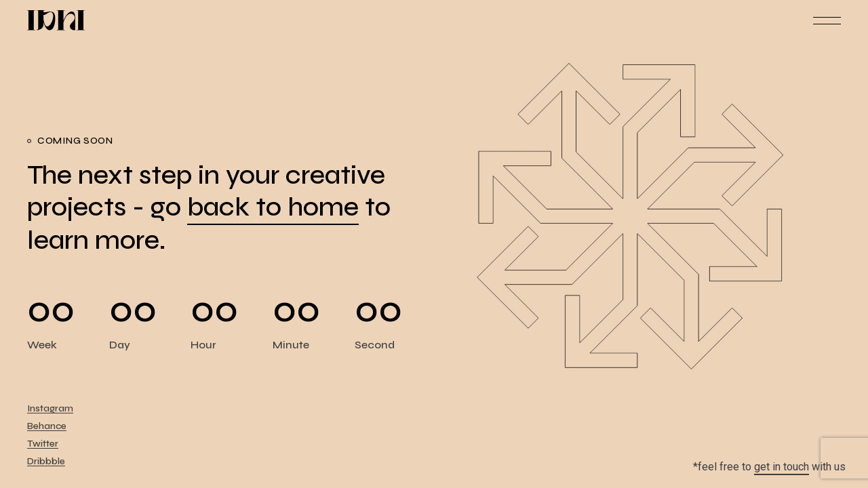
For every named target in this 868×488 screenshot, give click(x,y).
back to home (273, 207)
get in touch (782, 467)
